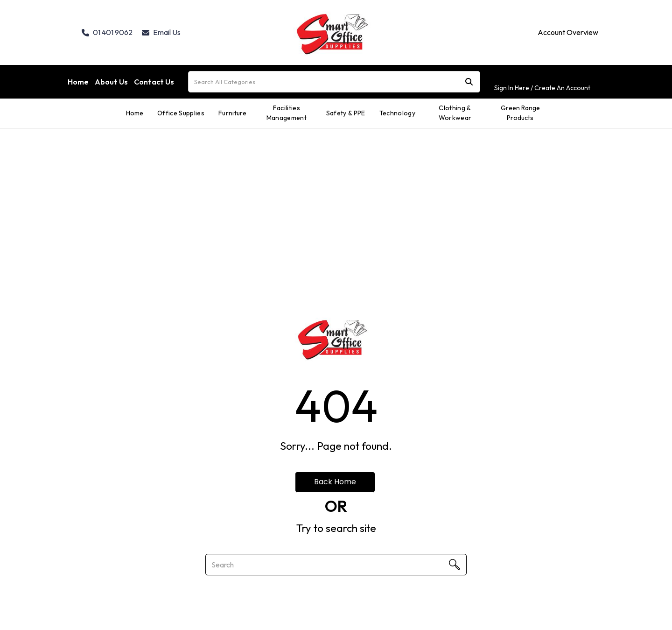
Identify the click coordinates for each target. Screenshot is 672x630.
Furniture (233, 113)
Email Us (161, 32)
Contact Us (154, 82)
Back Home (335, 482)
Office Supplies (181, 113)
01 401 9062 (107, 32)
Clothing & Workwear (455, 113)
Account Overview (568, 32)
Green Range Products (520, 113)
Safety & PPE (346, 113)
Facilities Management (287, 113)
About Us (111, 82)
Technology (397, 113)
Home (78, 82)
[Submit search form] (469, 82)
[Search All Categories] (334, 82)
